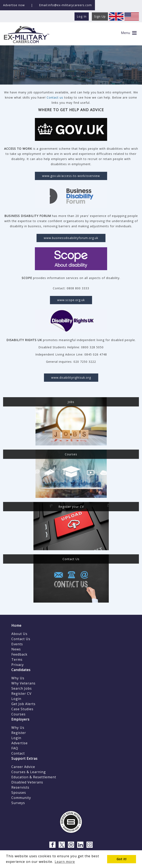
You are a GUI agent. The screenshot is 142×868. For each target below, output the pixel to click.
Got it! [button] (122, 859)
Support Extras (24, 758)
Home (16, 625)
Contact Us (21, 639)
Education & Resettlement (34, 777)
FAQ (15, 748)
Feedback (19, 654)
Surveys (18, 803)
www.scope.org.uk (71, 300)
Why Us (18, 678)
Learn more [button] (65, 862)
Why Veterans (23, 683)
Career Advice (23, 767)
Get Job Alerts (23, 704)
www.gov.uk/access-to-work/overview (71, 176)
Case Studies (22, 709)
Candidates (21, 670)
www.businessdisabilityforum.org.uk (71, 238)
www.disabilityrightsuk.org (71, 377)
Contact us (55, 97)
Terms (17, 660)
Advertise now (14, 5)
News (16, 649)
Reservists (20, 787)
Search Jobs (22, 688)
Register (19, 733)
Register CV (21, 694)
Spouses (19, 793)
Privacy (18, 665)
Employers (20, 719)
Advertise (20, 743)
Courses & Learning (29, 772)
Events (17, 644)
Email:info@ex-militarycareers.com (65, 5)
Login (16, 699)
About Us (19, 634)
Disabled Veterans (27, 782)
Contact (18, 753)
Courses (18, 714)
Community (21, 798)
